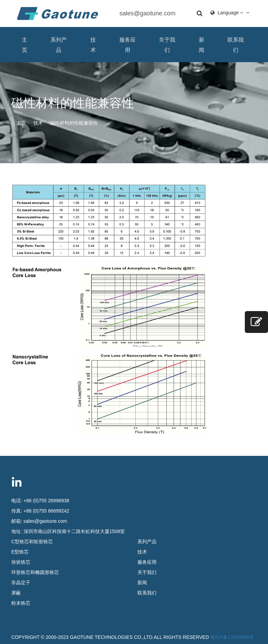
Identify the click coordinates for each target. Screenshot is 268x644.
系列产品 (59, 45)
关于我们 (167, 45)
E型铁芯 (20, 552)
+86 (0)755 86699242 (46, 511)
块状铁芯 (21, 562)
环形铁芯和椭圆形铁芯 (35, 572)
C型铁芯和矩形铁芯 (32, 542)
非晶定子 (21, 583)
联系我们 (236, 45)
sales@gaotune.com (147, 13)
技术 (93, 45)
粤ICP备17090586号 (232, 637)
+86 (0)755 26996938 (46, 501)
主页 (25, 45)
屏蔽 (16, 593)
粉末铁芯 (21, 603)
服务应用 (128, 45)
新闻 (202, 45)
